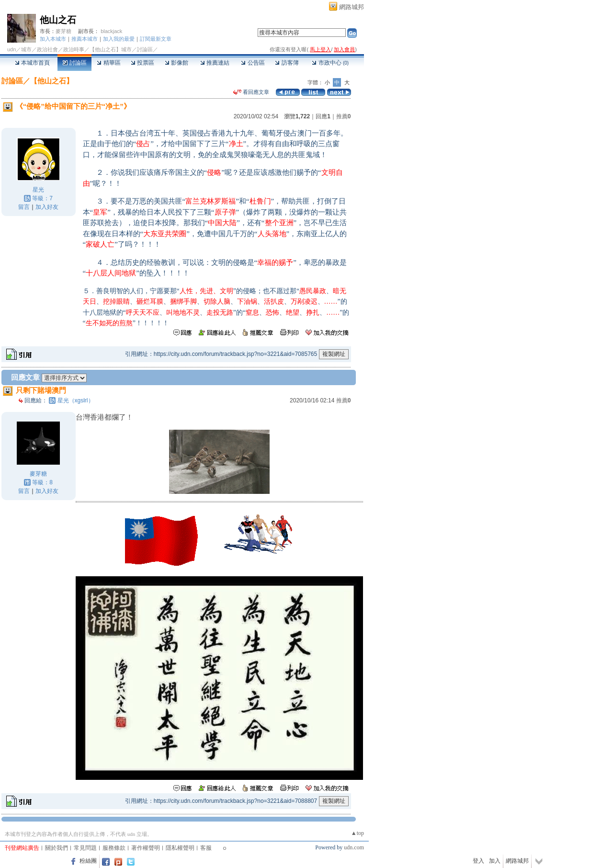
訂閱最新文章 (156, 39)
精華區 (108, 63)
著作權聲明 (146, 848)
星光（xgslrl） (76, 400)
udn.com (354, 847)
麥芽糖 (63, 31)
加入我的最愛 (119, 39)
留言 (24, 207)
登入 (478, 861)
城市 (26, 49)
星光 (38, 190)
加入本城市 (53, 39)
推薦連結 (215, 63)
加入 (495, 861)
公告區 (253, 63)
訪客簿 (287, 63)
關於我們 (57, 848)
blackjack (111, 31)
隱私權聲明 (180, 848)
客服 (206, 848)
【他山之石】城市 (111, 49)
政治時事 (74, 49)
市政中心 (330, 63)
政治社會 (47, 49)
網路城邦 (352, 7)
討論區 (74, 63)
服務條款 (114, 848)
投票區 (142, 63)
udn (11, 49)
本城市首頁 (32, 63)
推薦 (344, 116)
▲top (358, 833)
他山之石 (58, 20)
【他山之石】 (52, 81)
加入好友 (47, 207)
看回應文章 (251, 92)
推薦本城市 (85, 39)
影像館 (176, 63)
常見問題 (85, 848)
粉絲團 (88, 861)
